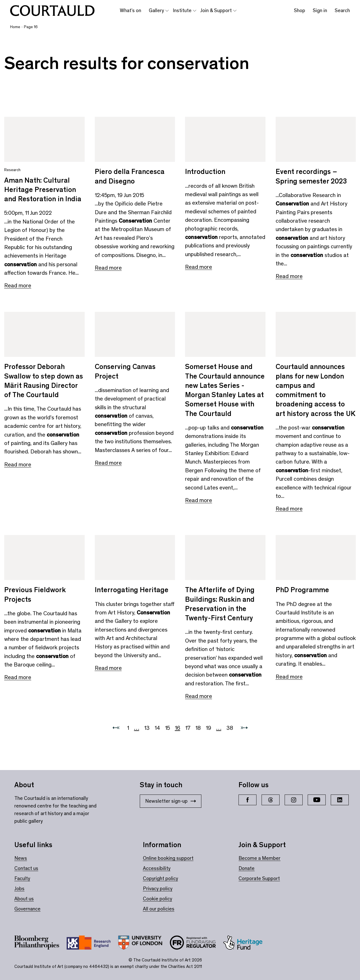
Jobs (19, 889)
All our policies (159, 909)
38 (230, 728)
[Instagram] (294, 800)
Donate (247, 868)
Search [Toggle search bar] (342, 10)
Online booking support (168, 858)
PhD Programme (302, 590)
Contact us (26, 868)
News (21, 858)
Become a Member (259, 858)
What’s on (130, 10)
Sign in (320, 10)
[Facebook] (247, 800)
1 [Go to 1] (128, 728)
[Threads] (271, 800)
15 (167, 728)
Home (15, 27)
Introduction (205, 172)
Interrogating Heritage (132, 590)
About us (24, 899)
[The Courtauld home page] (52, 11)
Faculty (22, 878)
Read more (18, 285)
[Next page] (244, 728)
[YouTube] (317, 800)
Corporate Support (259, 878)
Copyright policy (160, 878)
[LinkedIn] (340, 800)
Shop (300, 10)
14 (157, 728)
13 (147, 728)
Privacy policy (158, 889)
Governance (27, 909)
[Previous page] (116, 728)
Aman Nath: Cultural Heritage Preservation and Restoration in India (43, 190)
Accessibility (157, 868)
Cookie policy (157, 899)
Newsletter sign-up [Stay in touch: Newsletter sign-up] (171, 801)
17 (188, 728)
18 (198, 728)
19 (209, 728)
